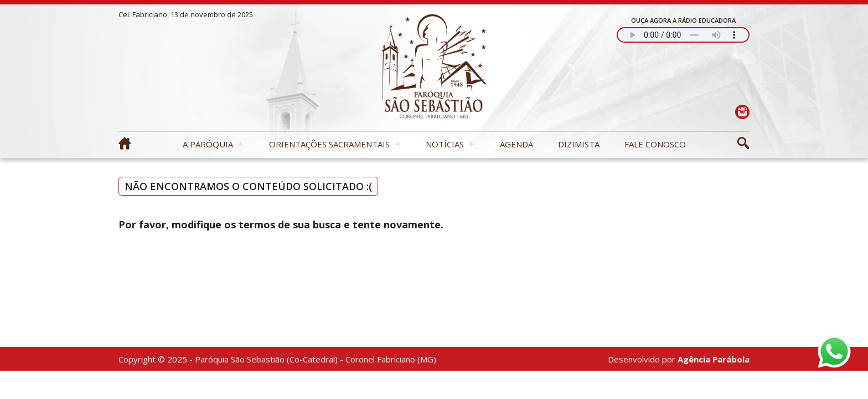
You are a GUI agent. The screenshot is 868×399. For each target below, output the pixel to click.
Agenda (516, 144)
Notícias (445, 144)
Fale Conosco (655, 144)
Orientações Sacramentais (329, 144)
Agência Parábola (714, 360)
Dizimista (579, 144)
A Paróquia (208, 144)
